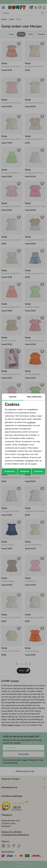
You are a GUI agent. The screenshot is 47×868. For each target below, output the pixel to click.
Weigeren (25, 471)
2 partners (31, 422)
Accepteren (10, 471)
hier (23, 454)
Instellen (38, 471)
